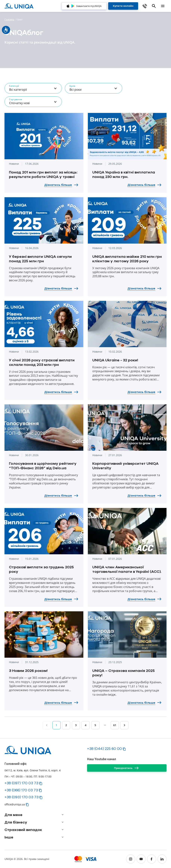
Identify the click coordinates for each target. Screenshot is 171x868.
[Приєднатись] (127, 768)
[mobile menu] (163, 6)
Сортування (16, 99)
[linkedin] (162, 859)
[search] (154, 6)
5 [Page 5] (95, 725)
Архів (72, 86)
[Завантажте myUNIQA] (84, 6)
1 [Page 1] (56, 725)
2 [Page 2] (66, 725)
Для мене (13, 815)
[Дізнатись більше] (62, 185)
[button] (41, 783)
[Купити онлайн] (123, 6)
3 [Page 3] (76, 725)
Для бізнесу (16, 822)
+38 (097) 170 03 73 (21, 783)
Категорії (14, 86)
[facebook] (152, 859)
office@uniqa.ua (15, 804)
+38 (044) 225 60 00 (104, 749)
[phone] (145, 6)
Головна (9, 19)
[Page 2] (124, 725)
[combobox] (33, 88)
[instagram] (131, 859)
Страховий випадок (23, 830)
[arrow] (63, 815)
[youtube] (141, 859)
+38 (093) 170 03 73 (21, 797)
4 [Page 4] (86, 725)
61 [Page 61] (115, 725)
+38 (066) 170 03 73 (21, 790)
